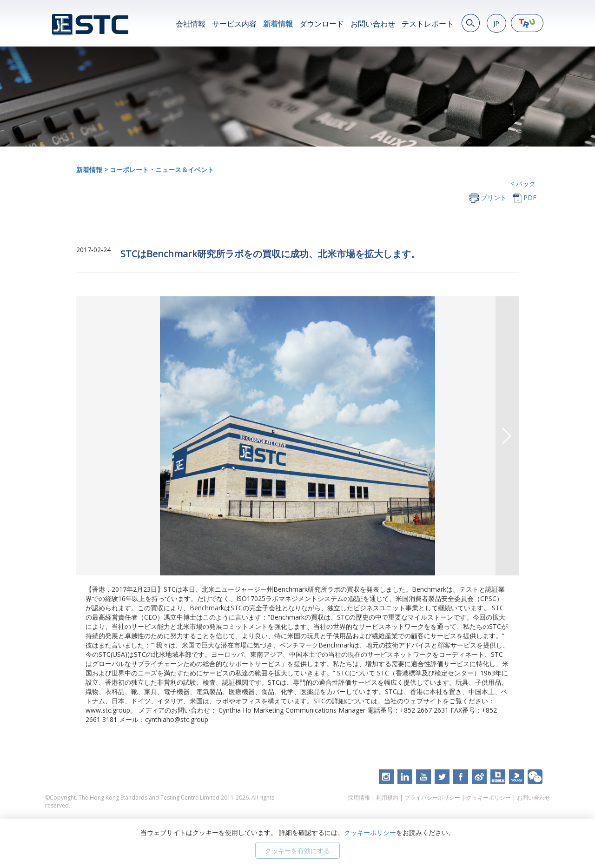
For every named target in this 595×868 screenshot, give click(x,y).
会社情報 (191, 24)
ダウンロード (322, 24)
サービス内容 (234, 24)
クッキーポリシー (489, 798)
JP (496, 23)
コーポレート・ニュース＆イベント (162, 170)
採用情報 (359, 798)
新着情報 (278, 24)
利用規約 (387, 798)
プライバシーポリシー (432, 798)
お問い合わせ (373, 24)
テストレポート (428, 24)
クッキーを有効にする (297, 851)
